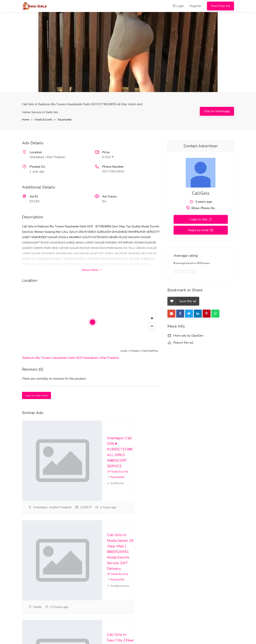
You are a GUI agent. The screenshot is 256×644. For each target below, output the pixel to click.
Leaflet (124, 351)
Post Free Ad (220, 6)
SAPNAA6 (115, 505)
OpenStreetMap (150, 351)
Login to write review (36, 395)
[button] (152, 318)
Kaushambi (65, 120)
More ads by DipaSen (185, 336)
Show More (92, 270)
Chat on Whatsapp (217, 111)
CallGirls (201, 193)
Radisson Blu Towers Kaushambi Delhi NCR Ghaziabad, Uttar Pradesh (70, 358)
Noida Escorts (44, 120)
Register (195, 6)
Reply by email (199, 230)
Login (178, 6)
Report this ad (180, 343)
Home (26, 120)
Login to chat (199, 219)
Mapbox (135, 351)
